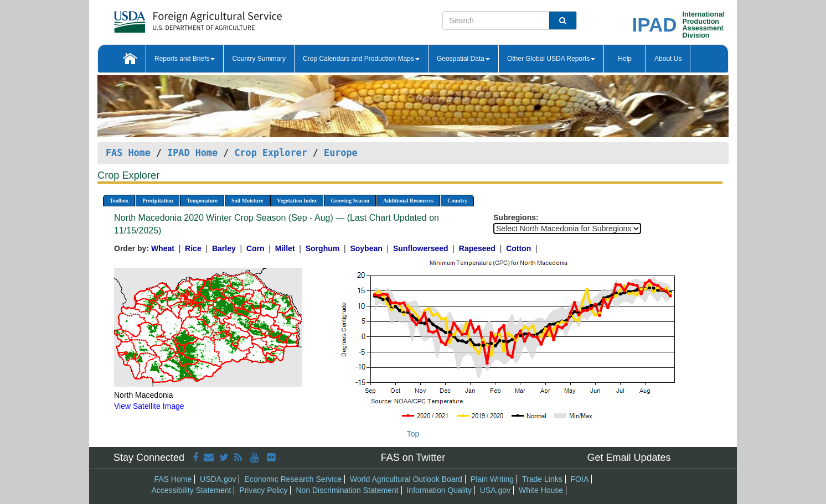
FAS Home (128, 153)
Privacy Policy (263, 490)
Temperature (202, 201)
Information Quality (439, 490)
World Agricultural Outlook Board (406, 479)
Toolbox (119, 201)
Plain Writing (492, 479)
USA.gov (495, 490)
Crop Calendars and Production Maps (361, 59)
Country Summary (259, 59)
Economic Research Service (293, 479)
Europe (341, 153)
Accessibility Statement (192, 490)
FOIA (580, 479)
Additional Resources (408, 201)
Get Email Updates (629, 458)
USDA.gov (218, 479)
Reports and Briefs (185, 59)
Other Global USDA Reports (551, 59)
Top (413, 434)
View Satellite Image (149, 406)
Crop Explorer (270, 153)
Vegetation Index (297, 201)
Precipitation (158, 201)
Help (625, 59)
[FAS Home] (170, 18)
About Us (668, 59)
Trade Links (542, 479)
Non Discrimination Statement (347, 490)
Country (457, 201)
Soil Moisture (247, 201)
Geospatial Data (463, 59)
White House (541, 490)
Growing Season (350, 201)
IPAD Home (192, 153)
